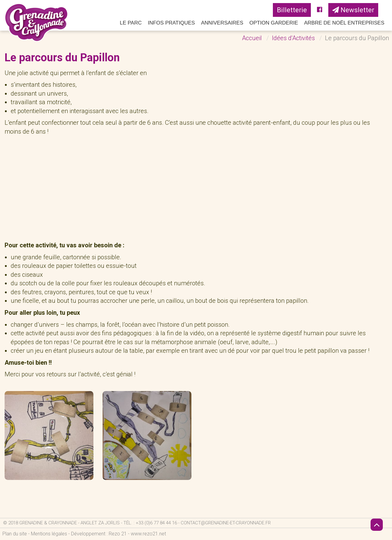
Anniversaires (222, 23)
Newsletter (353, 10)
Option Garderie (274, 23)
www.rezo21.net (148, 534)
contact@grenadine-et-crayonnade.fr (226, 523)
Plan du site (15, 534)
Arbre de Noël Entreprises (344, 23)
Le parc (131, 23)
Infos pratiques (171, 23)
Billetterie (292, 10)
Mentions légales (49, 534)
